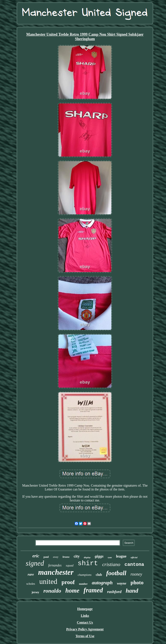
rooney (136, 574)
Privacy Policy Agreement (85, 629)
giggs (99, 556)
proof (68, 582)
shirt (88, 563)
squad (70, 565)
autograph (102, 583)
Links (85, 616)
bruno (66, 557)
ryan (110, 557)
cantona (134, 565)
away (56, 557)
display (87, 557)
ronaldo (52, 591)
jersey (35, 592)
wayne (122, 583)
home (72, 590)
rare (31, 574)
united (48, 581)
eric (36, 556)
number (83, 584)
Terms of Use (85, 636)
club (99, 575)
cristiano (111, 564)
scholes (31, 584)
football (116, 573)
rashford (114, 592)
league (121, 556)
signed (35, 563)
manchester (56, 572)
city (77, 556)
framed (93, 590)
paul (46, 557)
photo (137, 583)
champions (85, 575)
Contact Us (85, 622)
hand (132, 591)
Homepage (85, 609)
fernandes (55, 565)
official (134, 557)
